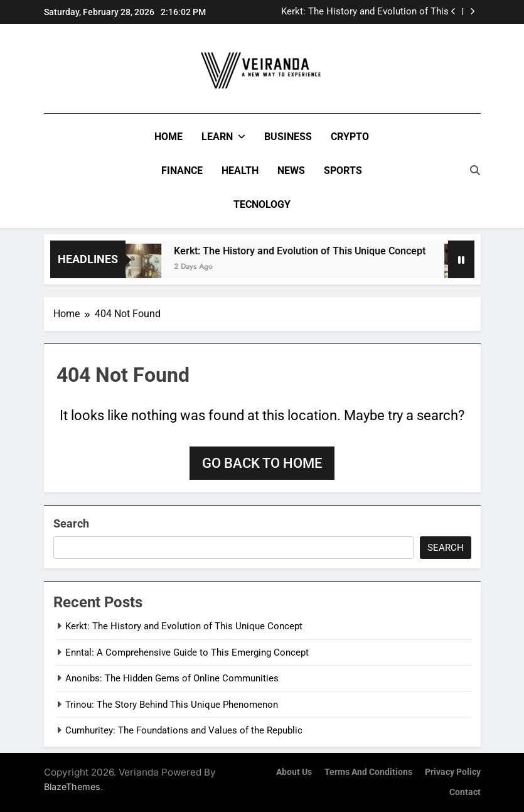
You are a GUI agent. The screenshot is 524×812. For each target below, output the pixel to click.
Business (288, 137)
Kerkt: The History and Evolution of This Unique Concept (365, 12)
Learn (217, 137)
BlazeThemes (72, 787)
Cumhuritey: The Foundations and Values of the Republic (184, 730)
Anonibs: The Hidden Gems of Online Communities (172, 678)
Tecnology (262, 204)
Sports (343, 171)
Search (71, 523)
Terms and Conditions (368, 772)
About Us (294, 772)
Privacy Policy (453, 772)
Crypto (350, 137)
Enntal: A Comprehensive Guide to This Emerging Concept (187, 652)
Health (240, 171)
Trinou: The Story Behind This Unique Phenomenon (172, 705)
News (291, 171)
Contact (465, 792)
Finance (182, 171)
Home (168, 137)
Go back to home (262, 463)
